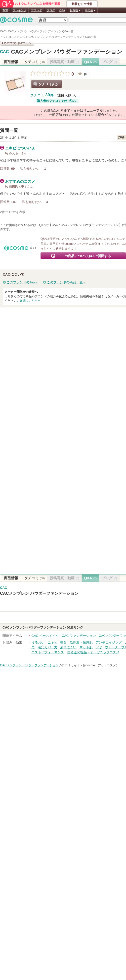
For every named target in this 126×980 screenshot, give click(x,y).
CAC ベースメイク (45, 636)
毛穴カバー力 (48, 647)
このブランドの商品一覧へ (66, 282)
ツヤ (99, 647)
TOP (5, 10)
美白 (63, 642)
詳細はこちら (29, 301)
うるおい (38, 642)
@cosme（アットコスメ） (101, 665)
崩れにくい (68, 647)
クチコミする (47, 84)
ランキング (19, 10)
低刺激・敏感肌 (81, 642)
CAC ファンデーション (79, 636)
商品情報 (11, 62)
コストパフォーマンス (48, 652)
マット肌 (86, 647)
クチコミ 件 (42, 95)
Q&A (62, 10)
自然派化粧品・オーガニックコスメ (93, 652)
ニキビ (52, 642)
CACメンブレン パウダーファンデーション (67, 52)
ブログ (51, 10)
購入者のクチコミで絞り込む (57, 101)
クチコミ (35, 62)
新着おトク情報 (82, 4)
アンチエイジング (109, 642)
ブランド (36, 10)
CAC (4, 52)
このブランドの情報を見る (17, 43)
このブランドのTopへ (22, 282)
